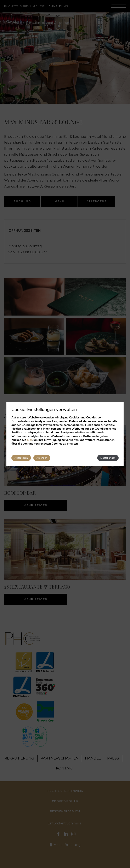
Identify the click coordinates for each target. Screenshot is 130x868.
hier (29, 440)
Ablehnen (42, 458)
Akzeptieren (21, 458)
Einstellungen (108, 458)
